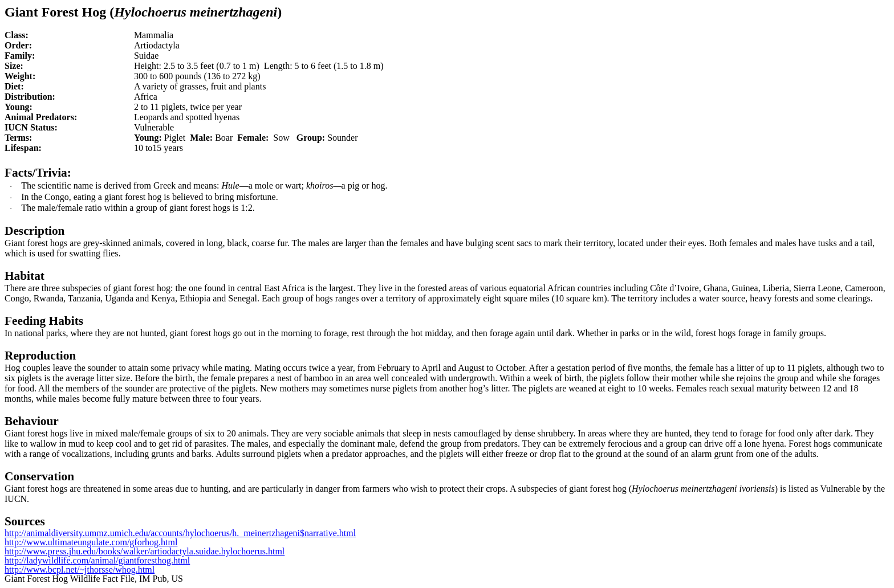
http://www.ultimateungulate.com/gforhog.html (91, 542)
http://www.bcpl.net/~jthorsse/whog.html (80, 569)
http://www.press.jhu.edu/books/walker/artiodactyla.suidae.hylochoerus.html (145, 551)
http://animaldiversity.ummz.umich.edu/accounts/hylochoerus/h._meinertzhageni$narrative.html (180, 533)
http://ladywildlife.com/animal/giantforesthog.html (97, 560)
